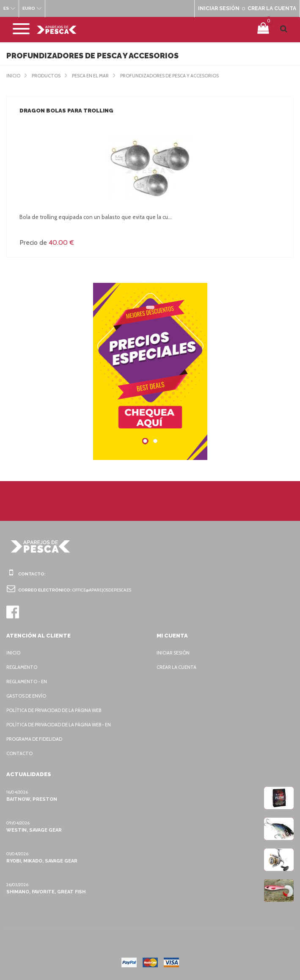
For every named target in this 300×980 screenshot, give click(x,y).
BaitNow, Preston (30, 799)
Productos (47, 76)
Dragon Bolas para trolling (65, 111)
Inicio (14, 76)
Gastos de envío (28, 696)
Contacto (19, 753)
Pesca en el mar (95, 76)
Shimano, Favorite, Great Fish (45, 892)
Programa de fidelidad (36, 739)
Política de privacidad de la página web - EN (63, 725)
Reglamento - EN (28, 682)
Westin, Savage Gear (34, 830)
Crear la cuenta (178, 667)
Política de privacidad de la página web (58, 710)
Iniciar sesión (175, 653)
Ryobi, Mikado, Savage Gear (43, 861)
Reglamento (23, 667)
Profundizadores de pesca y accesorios (182, 76)
